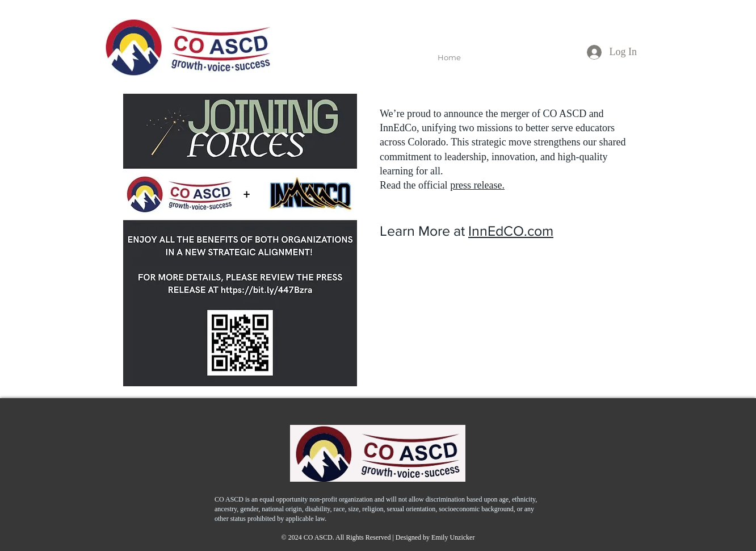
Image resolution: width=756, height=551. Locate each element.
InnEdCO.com (511, 231)
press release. (477, 185)
